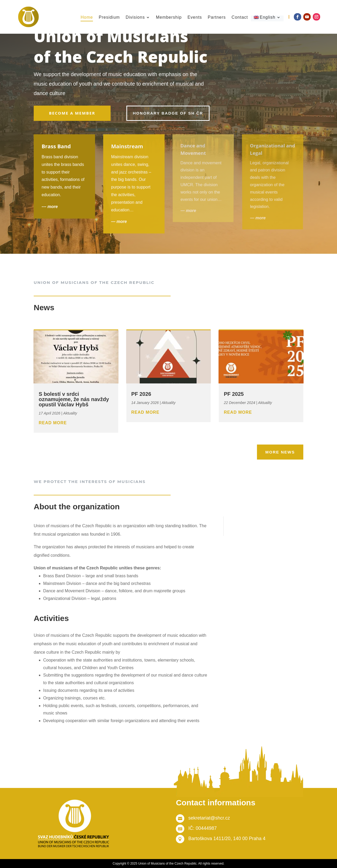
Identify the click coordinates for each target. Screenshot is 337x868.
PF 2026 (141, 394)
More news (280, 452)
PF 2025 (234, 394)
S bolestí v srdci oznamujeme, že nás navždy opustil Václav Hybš (74, 399)
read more (53, 423)
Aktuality (70, 413)
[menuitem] (267, 18)
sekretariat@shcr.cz (209, 818)
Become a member (72, 113)
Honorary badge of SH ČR (168, 113)
